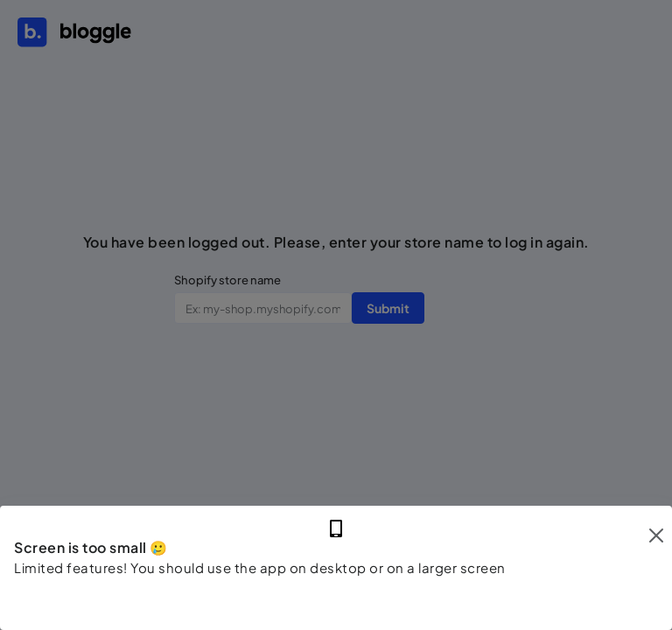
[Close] (656, 535)
